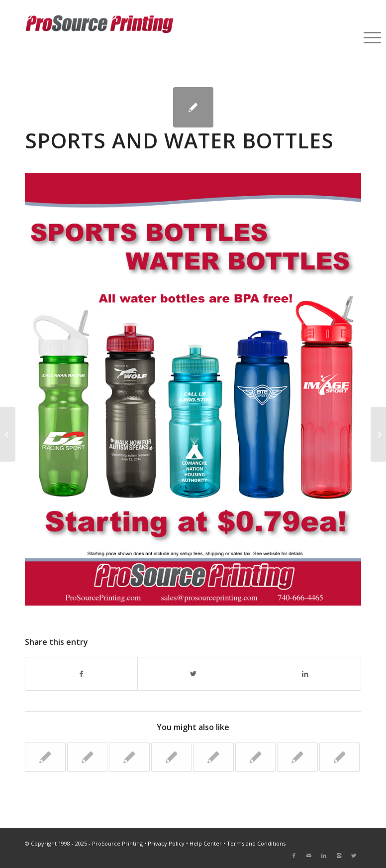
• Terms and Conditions (254, 843)
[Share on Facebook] (81, 674)
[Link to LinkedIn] (324, 856)
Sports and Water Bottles (179, 140)
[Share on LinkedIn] (305, 674)
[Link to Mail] (309, 856)
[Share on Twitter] (193, 674)
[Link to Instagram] (339, 856)
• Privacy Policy (164, 843)
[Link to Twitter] (354, 856)
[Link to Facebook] (294, 856)
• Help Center (204, 843)
